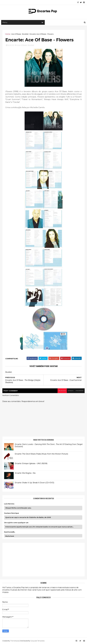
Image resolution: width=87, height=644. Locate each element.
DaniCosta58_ (10, 532)
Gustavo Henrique (12, 513)
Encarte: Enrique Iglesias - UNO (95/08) (31, 463)
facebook (80, 391)
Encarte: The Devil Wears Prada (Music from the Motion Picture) (41, 454)
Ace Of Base (16, 34)
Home (8, 34)
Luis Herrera (9, 504)
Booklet (25, 34)
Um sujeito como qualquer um (16, 523)
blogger (62, 391)
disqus (71, 391)
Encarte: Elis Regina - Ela (25, 473)
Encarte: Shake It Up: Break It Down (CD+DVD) (34, 483)
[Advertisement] (22, 559)
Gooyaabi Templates (38, 641)
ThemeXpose (15, 641)
